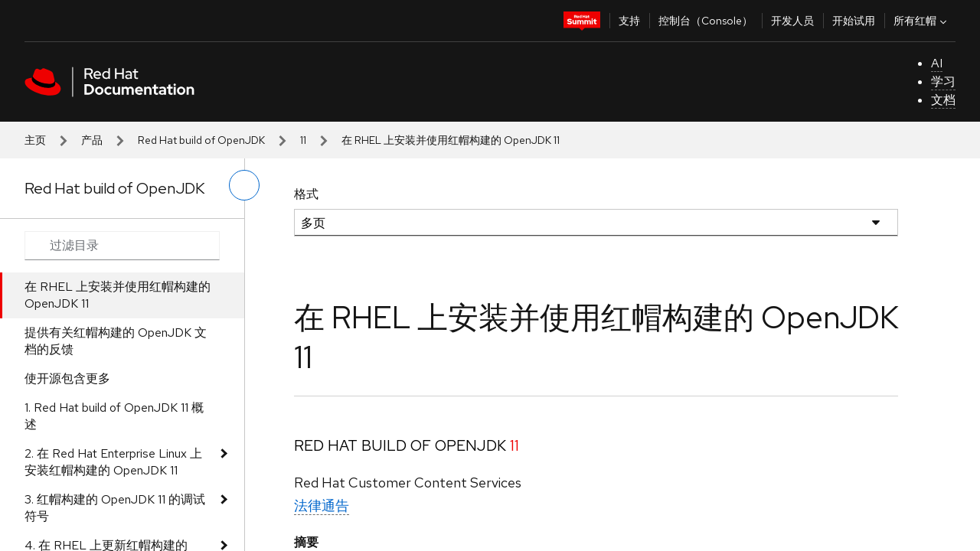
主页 (35, 140)
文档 (943, 100)
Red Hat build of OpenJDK (201, 140)
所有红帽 (922, 21)
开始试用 (854, 21)
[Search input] (122, 246)
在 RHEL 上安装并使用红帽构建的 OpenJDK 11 (118, 295)
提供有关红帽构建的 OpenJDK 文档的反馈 (116, 341)
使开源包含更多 (67, 378)
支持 (629, 21)
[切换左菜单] (244, 185)
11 (303, 140)
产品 (92, 140)
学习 (943, 82)
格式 (306, 194)
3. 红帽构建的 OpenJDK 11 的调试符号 (115, 508)
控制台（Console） (706, 21)
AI (937, 63)
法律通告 (322, 505)
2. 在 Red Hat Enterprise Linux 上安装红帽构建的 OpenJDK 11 (113, 462)
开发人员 (792, 21)
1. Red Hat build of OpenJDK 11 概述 (114, 416)
